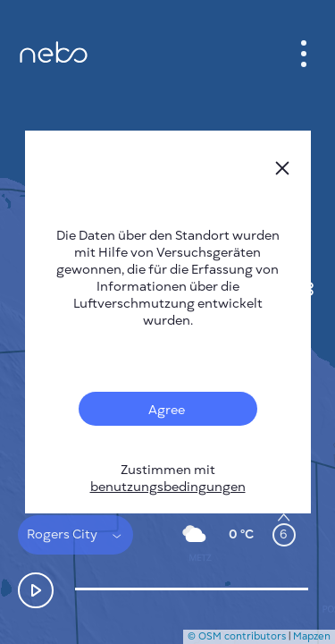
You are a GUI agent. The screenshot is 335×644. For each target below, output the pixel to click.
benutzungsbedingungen (168, 487)
